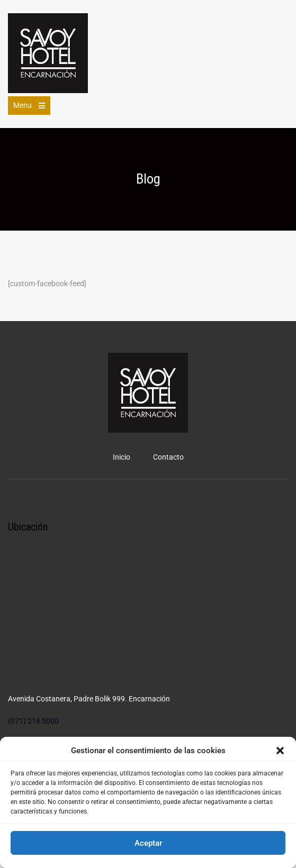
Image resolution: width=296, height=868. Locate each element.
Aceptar (148, 843)
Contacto (168, 457)
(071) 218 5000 (33, 721)
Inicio (122, 457)
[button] (280, 751)
